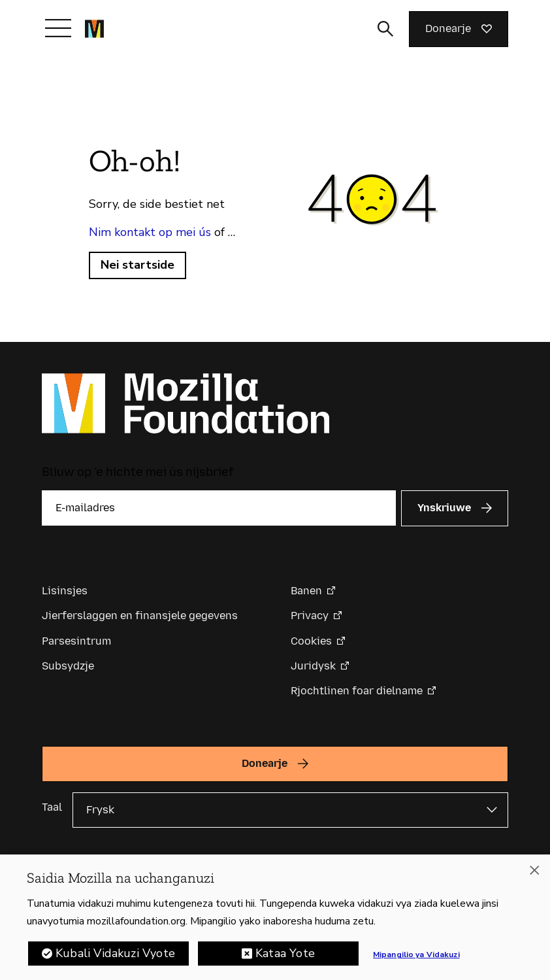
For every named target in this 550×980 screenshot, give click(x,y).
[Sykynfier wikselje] (385, 29)
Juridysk (313, 666)
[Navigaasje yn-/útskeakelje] (58, 28)
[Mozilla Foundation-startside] (94, 29)
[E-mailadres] (219, 508)
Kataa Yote (285, 956)
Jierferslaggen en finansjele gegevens (140, 616)
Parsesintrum (76, 641)
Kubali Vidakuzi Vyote (115, 956)
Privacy (310, 616)
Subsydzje (68, 666)
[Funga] (534, 873)
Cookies (311, 641)
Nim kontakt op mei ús (150, 232)
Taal (52, 807)
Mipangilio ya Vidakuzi (416, 957)
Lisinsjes (65, 591)
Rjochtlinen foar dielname (357, 691)
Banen (306, 591)
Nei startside (137, 265)
